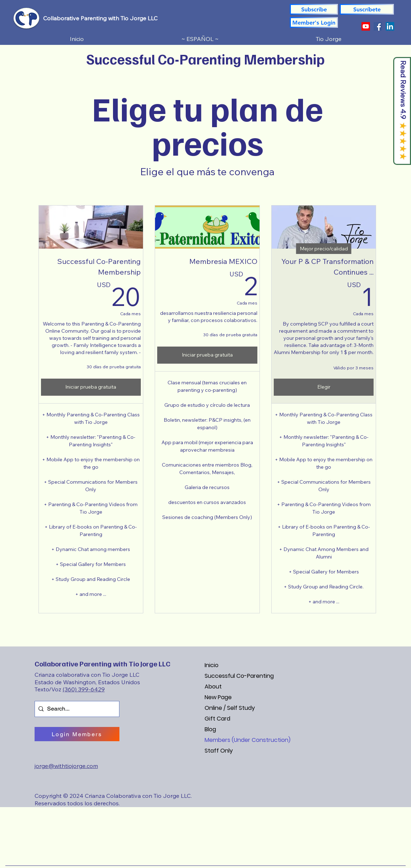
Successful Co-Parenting (239, 676)
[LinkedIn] (390, 26)
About (213, 687)
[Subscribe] (314, 9)
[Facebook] (378, 26)
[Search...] (76, 709)
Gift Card (217, 719)
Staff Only (219, 751)
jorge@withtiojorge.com (66, 766)
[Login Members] (77, 734)
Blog (210, 729)
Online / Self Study (230, 708)
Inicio (212, 665)
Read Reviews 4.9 (403, 90)
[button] (367, 9)
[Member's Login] (314, 22)
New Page (218, 697)
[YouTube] (366, 26)
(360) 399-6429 (84, 689)
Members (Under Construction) (248, 740)
